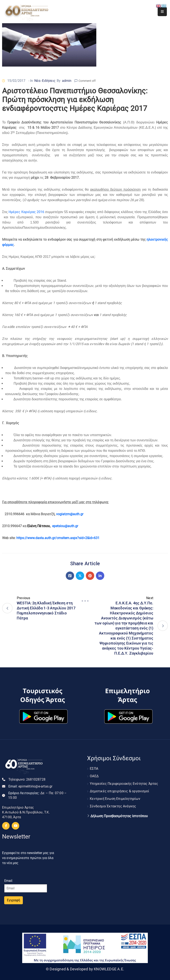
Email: (30, 786)
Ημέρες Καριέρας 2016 (26, 212)
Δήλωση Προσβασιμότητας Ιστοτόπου (119, 816)
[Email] (26, 888)
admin (67, 81)
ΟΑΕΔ (94, 776)
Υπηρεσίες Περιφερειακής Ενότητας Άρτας (124, 784)
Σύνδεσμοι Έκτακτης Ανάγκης (113, 806)
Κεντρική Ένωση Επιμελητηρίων (115, 799)
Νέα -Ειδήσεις (45, 81)
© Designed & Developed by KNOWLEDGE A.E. (85, 969)
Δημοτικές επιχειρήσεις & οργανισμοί (119, 791)
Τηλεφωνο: (27, 779)
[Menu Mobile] (162, 12)
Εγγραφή (14, 900)
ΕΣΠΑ (94, 769)
